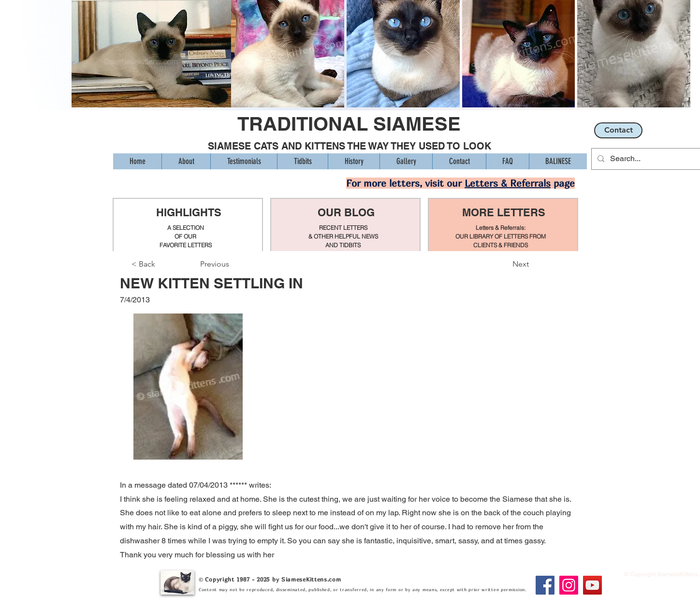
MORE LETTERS (504, 212)
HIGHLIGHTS (189, 212)
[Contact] (618, 130)
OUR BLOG (346, 212)
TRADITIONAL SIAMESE (349, 124)
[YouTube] (592, 585)
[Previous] (232, 264)
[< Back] (163, 264)
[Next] (505, 264)
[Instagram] (569, 585)
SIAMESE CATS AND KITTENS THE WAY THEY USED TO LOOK (350, 146)
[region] (188, 225)
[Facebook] (545, 585)
